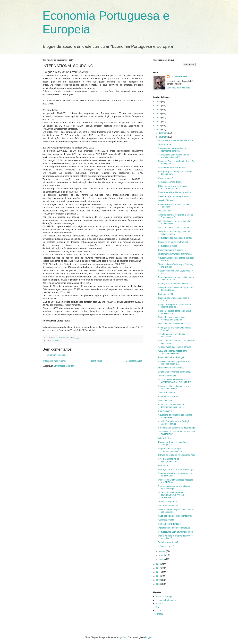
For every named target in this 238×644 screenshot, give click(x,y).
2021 (159, 106)
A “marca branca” (166, 546)
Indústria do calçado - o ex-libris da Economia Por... (174, 222)
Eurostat (159, 604)
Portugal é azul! (165, 401)
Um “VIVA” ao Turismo (168, 506)
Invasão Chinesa (166, 200)
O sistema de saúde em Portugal (173, 242)
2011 (159, 572)
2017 (159, 122)
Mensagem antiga (134, 361)
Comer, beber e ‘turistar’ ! (170, 524)
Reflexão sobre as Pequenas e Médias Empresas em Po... (176, 216)
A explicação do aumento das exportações (171, 335)
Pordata (159, 614)
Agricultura (163, 465)
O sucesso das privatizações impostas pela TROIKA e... (175, 481)
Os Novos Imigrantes (168, 502)
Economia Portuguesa (166, 600)
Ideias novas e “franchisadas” (171, 368)
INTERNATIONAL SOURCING (172, 168)
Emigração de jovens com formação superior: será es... (174, 306)
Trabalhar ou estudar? (168, 542)
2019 (159, 114)
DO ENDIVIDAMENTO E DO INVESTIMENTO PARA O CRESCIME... (171, 495)
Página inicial (96, 361)
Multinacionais (165, 144)
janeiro (162, 559)
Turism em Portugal (167, 376)
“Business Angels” (166, 520)
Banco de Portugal (164, 597)
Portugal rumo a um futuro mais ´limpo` (176, 532)
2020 (159, 110)
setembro (163, 555)
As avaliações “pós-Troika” (170, 182)
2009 (159, 580)
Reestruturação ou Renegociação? (174, 196)
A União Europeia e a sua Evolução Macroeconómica (174, 423)
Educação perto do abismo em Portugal (176, 469)
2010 (159, 576)
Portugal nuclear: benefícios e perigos (175, 238)
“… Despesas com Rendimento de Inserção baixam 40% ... (174, 156)
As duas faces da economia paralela (175, 347)
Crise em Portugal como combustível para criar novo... (175, 312)
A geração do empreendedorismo (173, 284)
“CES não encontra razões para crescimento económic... (172, 352)
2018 (159, 118)
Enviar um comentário (57, 355)
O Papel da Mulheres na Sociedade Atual (177, 455)
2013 (159, 564)
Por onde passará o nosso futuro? (173, 228)
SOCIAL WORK (165, 411)
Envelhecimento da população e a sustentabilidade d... (173, 363)
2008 (159, 584)
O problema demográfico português (174, 528)
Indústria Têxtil (165, 211)
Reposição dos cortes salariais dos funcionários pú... (174, 488)
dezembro (163, 133)
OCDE (159, 610)
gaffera (123, 637)
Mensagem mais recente (54, 361)
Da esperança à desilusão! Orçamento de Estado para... (176, 289)
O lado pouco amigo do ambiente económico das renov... (173, 187)
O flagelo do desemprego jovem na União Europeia (174, 233)
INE (157, 607)
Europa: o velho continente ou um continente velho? (173, 387)
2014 (159, 129)
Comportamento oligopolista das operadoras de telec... (173, 150)
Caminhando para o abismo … (172, 250)
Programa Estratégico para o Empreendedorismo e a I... (171, 450)
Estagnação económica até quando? (175, 372)
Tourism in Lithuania (167, 393)
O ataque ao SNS (166, 294)
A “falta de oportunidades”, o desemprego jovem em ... (171, 406)
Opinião (56, 340)
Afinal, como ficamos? (168, 397)
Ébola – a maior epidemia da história (175, 192)
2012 (159, 568)
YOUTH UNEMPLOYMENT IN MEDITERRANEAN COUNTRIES (175, 381)
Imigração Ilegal (165, 438)
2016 (159, 126)
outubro (162, 551)
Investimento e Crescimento (171, 324)
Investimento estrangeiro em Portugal (175, 254)
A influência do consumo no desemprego (177, 428)
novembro (163, 137)
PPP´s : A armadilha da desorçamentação (169, 460)
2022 (159, 102)
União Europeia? (166, 178)
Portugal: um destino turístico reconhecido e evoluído (171, 318)
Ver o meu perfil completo (178, 88)
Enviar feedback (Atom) (65, 366)
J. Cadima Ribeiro (179, 77)
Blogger (149, 637)
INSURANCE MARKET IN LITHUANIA (176, 141)
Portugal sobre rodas (168, 246)
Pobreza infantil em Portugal (171, 357)
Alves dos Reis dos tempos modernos (175, 516)
